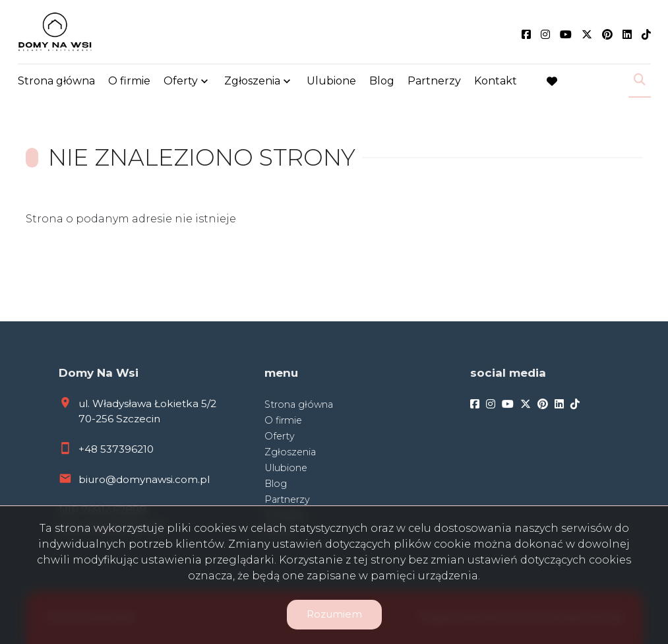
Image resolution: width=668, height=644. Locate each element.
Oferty (181, 81)
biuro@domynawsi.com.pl (144, 479)
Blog (382, 81)
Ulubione (331, 81)
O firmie (129, 81)
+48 (89, 449)
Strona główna (56, 81)
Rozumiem (334, 614)
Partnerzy (434, 81)
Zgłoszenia (252, 81)
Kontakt (496, 81)
